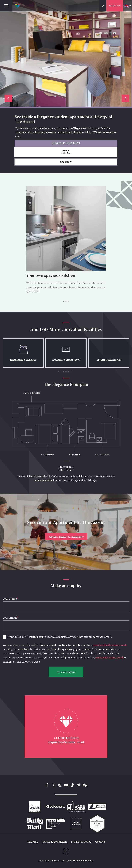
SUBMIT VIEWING (66, 672)
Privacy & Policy (81, 842)
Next (125, 98)
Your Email (10, 618)
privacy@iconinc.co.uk (109, 657)
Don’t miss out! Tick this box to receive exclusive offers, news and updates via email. (60, 637)
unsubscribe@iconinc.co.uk (110, 645)
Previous (8, 98)
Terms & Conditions (55, 842)
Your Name (10, 598)
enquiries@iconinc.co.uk (66, 743)
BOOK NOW (66, 162)
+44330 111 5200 (66, 739)
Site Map (33, 842)
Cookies (100, 842)
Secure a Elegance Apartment (66, 537)
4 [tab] (68, 301)
